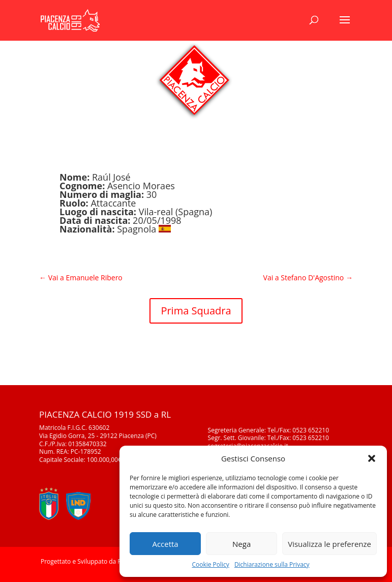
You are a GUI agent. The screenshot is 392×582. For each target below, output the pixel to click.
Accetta (165, 544)
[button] (372, 458)
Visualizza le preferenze (329, 544)
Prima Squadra (196, 311)
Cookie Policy (210, 564)
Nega (242, 544)
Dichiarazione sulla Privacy (272, 564)
